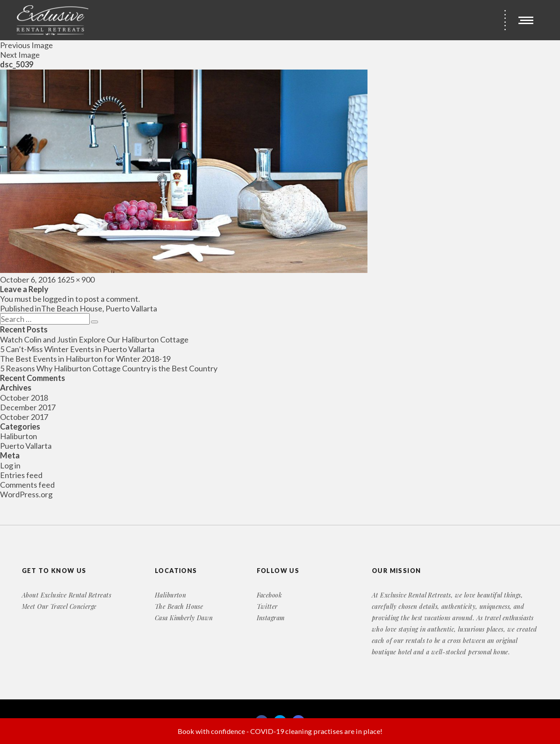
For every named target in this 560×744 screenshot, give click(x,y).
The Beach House (179, 606)
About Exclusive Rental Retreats (66, 595)
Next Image (20, 55)
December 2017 (28, 407)
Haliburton (19, 436)
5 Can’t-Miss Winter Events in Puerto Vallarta (77, 349)
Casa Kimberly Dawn (184, 618)
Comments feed (27, 485)
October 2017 (24, 417)
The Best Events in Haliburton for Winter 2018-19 (85, 359)
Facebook (269, 595)
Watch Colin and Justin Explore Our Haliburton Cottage (94, 339)
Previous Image (26, 45)
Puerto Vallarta (26, 446)
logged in (58, 299)
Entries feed (21, 475)
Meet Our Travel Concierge (59, 606)
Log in (10, 465)
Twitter (267, 606)
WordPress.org (26, 494)
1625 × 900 (76, 279)
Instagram (271, 618)
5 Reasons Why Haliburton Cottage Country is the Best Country (109, 368)
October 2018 (24, 398)
